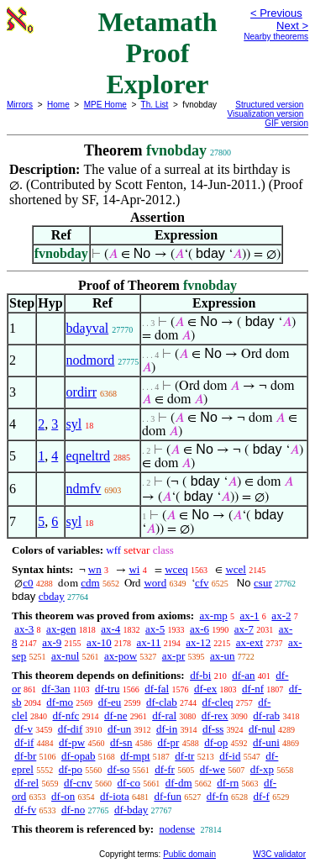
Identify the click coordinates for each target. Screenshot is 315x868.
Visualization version (265, 114)
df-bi (200, 675)
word (155, 583)
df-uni (266, 742)
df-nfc (66, 715)
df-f (261, 796)
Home (58, 105)
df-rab (266, 715)
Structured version (269, 105)
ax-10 (99, 642)
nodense (177, 829)
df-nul (262, 729)
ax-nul (65, 656)
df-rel (26, 783)
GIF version (286, 123)
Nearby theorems (276, 37)
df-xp (262, 769)
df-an (243, 675)
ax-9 (52, 642)
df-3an (56, 689)
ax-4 (110, 629)
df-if (24, 742)
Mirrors (20, 105)
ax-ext (249, 642)
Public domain (189, 854)
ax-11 (148, 642)
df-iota (115, 796)
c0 (28, 583)
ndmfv (84, 489)
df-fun (168, 796)
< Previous (276, 13)
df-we (213, 769)
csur (263, 583)
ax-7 (244, 629)
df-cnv (78, 783)
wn (95, 569)
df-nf (253, 689)
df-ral (164, 715)
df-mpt (135, 756)
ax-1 (250, 615)
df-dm (179, 783)
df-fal (157, 689)
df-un (119, 729)
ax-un (223, 656)
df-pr (168, 742)
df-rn (228, 783)
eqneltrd (88, 456)
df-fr (165, 769)
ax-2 (281, 615)
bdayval (88, 328)
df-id (230, 756)
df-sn (121, 742)
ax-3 (24, 629)
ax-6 (199, 629)
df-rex (215, 715)
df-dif (71, 729)
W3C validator (279, 854)
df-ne (115, 715)
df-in (167, 729)
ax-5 (155, 629)
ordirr (81, 392)
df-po (71, 769)
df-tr (184, 756)
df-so (119, 769)
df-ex (205, 689)
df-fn (218, 796)
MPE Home (105, 105)
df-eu (110, 702)
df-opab (78, 756)
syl (74, 424)
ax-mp (214, 615)
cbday (52, 596)
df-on (63, 796)
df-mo (60, 702)
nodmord (91, 360)
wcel (236, 569)
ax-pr (173, 656)
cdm (90, 583)
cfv (202, 583)
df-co (129, 783)
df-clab (162, 702)
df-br (25, 756)
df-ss (213, 729)
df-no (73, 810)
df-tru (108, 689)
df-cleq (218, 702)
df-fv (25, 810)
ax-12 (198, 642)
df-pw (72, 742)
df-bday (131, 810)
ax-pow (121, 656)
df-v (24, 729)
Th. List (155, 105)
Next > (292, 26)
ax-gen (61, 629)
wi (134, 569)
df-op (216, 742)
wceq (176, 569)
